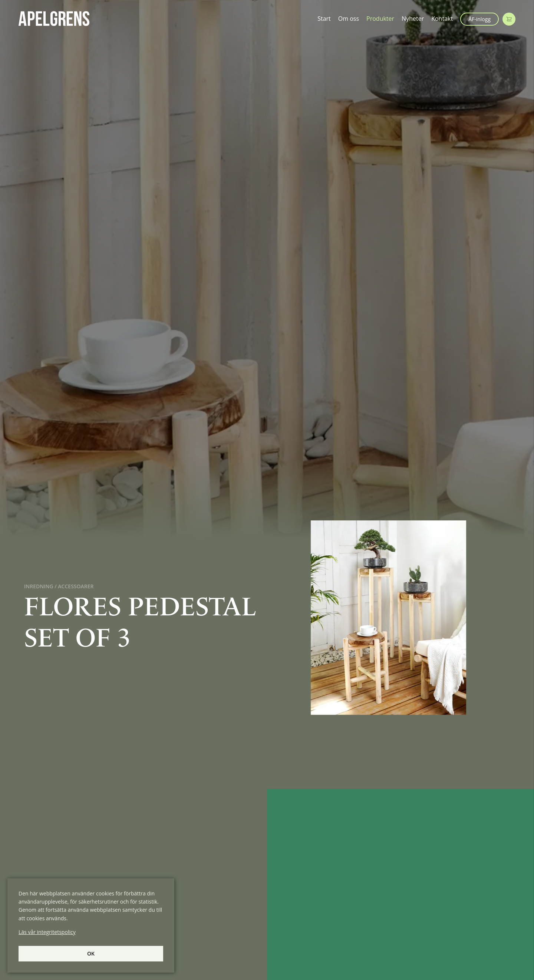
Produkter (380, 19)
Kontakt (442, 19)
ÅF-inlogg (479, 19)
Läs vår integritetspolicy (47, 932)
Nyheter (413, 19)
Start (324, 19)
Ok (91, 953)
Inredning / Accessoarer (59, 586)
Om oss (349, 19)
